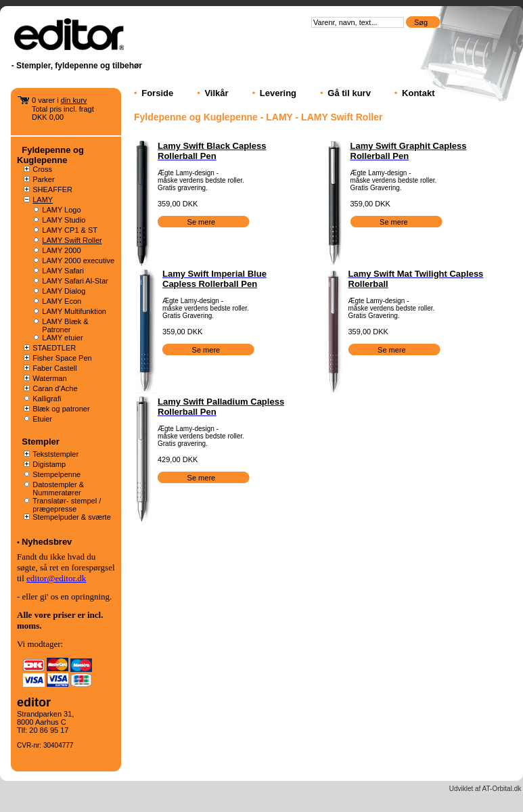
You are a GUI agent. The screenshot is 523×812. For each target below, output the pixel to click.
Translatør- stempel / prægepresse (67, 505)
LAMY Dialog (64, 291)
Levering (278, 93)
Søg (422, 22)
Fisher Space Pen (62, 358)
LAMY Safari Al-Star (75, 281)
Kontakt (418, 93)
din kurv (74, 100)
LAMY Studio (64, 220)
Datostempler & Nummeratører (58, 489)
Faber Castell (54, 368)
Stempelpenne (56, 474)
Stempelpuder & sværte (72, 517)
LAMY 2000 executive (78, 261)
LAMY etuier (62, 338)
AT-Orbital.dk (502, 789)
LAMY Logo (61, 210)
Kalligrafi (47, 399)
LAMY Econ (62, 301)
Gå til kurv (349, 93)
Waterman (49, 378)
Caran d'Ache (55, 388)
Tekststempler (55, 454)
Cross (42, 169)
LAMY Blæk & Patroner (65, 325)
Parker (43, 179)
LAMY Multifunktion (74, 311)
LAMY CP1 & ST (70, 230)
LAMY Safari (63, 271)
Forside (157, 93)
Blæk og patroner (61, 409)
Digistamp (49, 464)
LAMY (43, 200)
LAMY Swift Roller (72, 240)
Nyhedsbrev (47, 542)
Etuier (42, 419)
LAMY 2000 (61, 250)
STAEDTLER (54, 348)
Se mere (203, 222)
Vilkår (216, 93)
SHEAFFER (52, 189)
